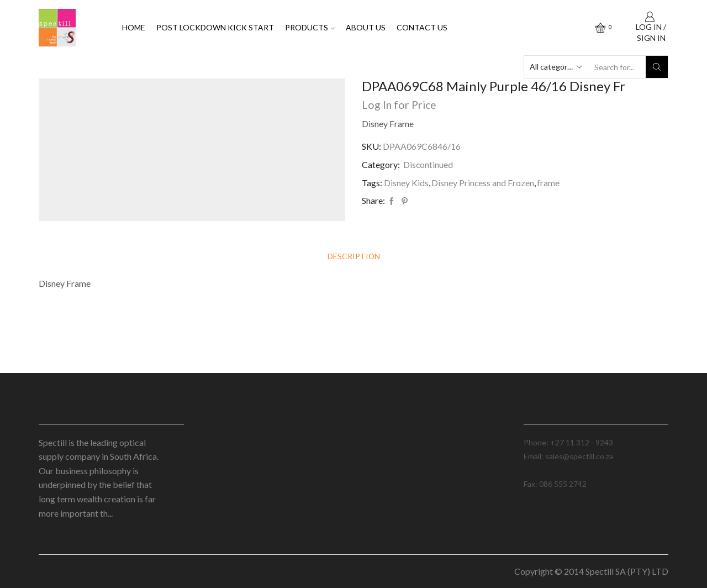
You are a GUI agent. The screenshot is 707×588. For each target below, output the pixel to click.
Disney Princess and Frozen (483, 183)
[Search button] (657, 67)
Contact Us (422, 27)
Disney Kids (406, 183)
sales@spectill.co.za (558, 470)
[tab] (353, 257)
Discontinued (428, 164)
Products (310, 27)
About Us (366, 27)
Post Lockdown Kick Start (215, 27)
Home (134, 27)
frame (549, 183)
